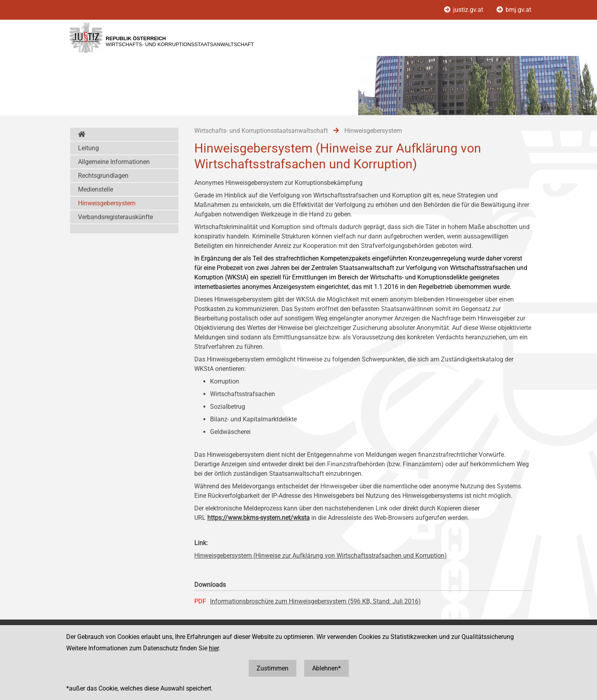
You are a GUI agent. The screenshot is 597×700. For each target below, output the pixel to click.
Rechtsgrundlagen (103, 176)
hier (214, 648)
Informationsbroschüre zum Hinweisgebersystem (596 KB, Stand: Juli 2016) (315, 601)
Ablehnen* (326, 668)
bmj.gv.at (514, 10)
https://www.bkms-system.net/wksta (259, 518)
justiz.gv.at (464, 10)
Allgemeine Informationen (114, 162)
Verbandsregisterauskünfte (115, 217)
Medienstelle (96, 189)
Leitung (88, 148)
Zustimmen (272, 668)
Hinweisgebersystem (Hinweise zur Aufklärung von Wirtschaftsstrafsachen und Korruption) (321, 556)
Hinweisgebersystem (107, 203)
